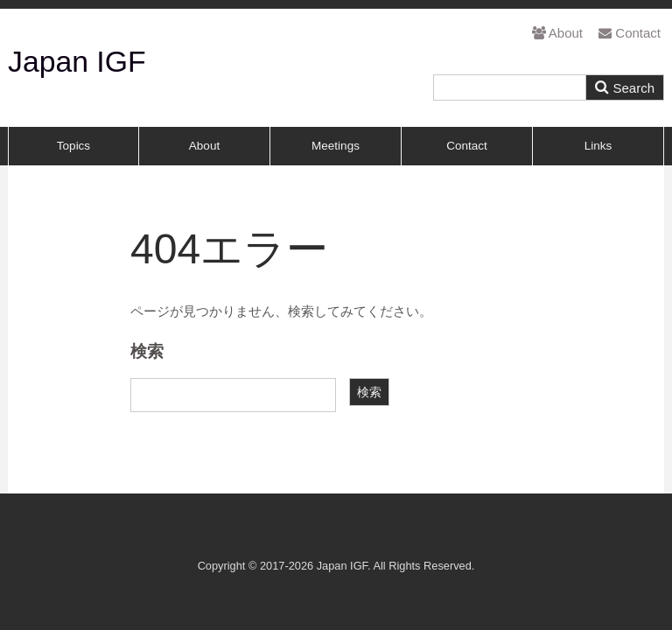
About (557, 33)
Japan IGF (77, 61)
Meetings (336, 146)
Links (598, 146)
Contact (630, 33)
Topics (73, 146)
